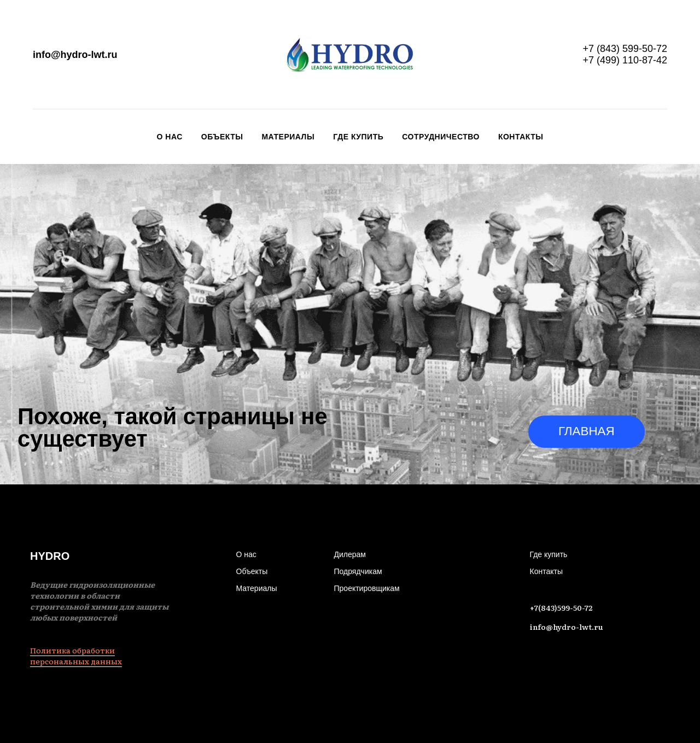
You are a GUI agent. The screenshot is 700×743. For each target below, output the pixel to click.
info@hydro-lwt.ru (75, 55)
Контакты (521, 137)
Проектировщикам (367, 588)
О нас (170, 137)
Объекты (222, 137)
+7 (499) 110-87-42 (625, 60)
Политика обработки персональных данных (76, 656)
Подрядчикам (358, 571)
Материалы (288, 137)
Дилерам (350, 554)
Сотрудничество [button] (441, 137)
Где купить (358, 137)
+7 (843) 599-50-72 (625, 49)
